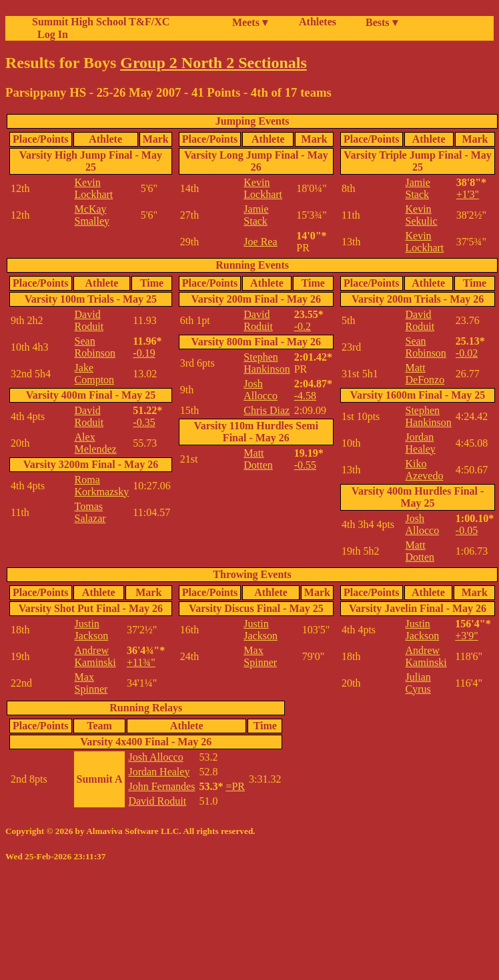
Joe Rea (260, 242)
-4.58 (305, 396)
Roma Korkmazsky (102, 486)
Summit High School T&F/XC (101, 22)
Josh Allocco (261, 390)
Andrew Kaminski (95, 656)
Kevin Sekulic (422, 215)
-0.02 (467, 353)
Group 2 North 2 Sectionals (213, 63)
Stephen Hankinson (267, 363)
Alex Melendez (96, 443)
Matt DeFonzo (425, 374)
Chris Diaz (267, 410)
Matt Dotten (258, 459)
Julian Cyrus (418, 683)
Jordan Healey (421, 443)
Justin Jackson (92, 630)
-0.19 (144, 353)
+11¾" (141, 662)
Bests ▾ (382, 22)
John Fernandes (161, 786)
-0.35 (144, 422)
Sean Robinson (95, 347)
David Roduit (89, 320)
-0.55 (305, 465)
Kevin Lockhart (94, 188)
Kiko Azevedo (425, 470)
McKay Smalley (92, 215)
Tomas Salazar (90, 512)
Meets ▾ (250, 22)
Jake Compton (95, 374)
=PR (235, 786)
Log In (50, 34)
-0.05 (467, 530)
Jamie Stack (256, 215)
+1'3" (468, 194)
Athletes (318, 22)
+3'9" (466, 636)
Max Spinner (91, 683)
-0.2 (303, 326)
